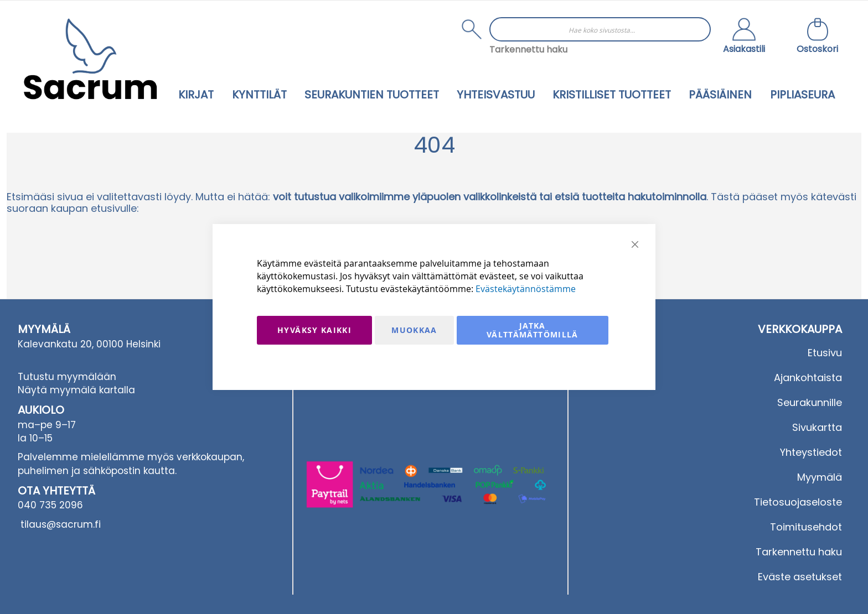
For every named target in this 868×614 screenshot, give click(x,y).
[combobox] (600, 29)
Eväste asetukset (800, 577)
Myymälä (820, 477)
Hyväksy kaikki (314, 330)
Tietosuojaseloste (798, 502)
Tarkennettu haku (528, 50)
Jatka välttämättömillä (533, 330)
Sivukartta (817, 427)
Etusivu (825, 353)
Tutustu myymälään (67, 377)
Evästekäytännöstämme (526, 289)
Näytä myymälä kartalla (76, 390)
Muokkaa (414, 330)
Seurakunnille (810, 402)
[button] (744, 37)
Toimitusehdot (806, 527)
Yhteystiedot (811, 452)
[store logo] (90, 59)
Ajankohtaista (808, 378)
